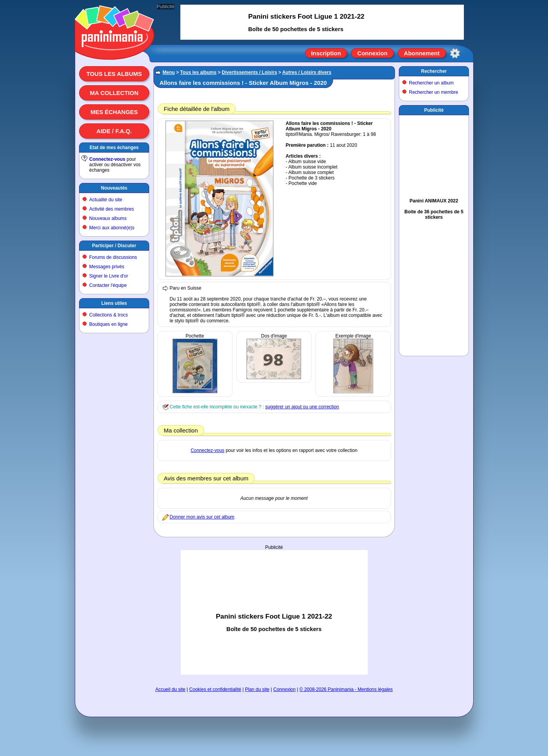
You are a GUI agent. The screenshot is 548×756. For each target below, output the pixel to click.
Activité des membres (112, 209)
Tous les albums (114, 74)
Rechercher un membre (433, 92)
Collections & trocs (108, 315)
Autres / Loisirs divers (307, 72)
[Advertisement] (274, 612)
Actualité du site (106, 200)
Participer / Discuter (114, 246)
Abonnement (422, 53)
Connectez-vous (107, 159)
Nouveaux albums (108, 218)
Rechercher (434, 71)
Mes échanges (114, 112)
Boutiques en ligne (108, 324)
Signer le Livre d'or (109, 276)
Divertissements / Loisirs (249, 72)
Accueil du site (170, 689)
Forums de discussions (113, 257)
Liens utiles (114, 303)
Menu (169, 72)
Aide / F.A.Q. (114, 131)
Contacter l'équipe (108, 285)
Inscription (326, 53)
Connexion (372, 53)
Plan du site (257, 689)
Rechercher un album (431, 83)
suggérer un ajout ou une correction (302, 407)
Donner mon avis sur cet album (202, 517)
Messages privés (107, 267)
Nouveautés (114, 188)
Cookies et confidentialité (215, 689)
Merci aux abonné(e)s (112, 228)
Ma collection (114, 93)
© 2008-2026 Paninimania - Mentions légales (346, 689)
